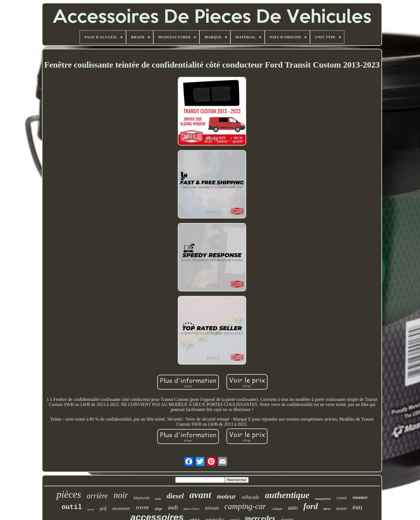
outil (72, 507)
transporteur (323, 499)
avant (200, 495)
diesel (175, 496)
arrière (97, 496)
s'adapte (277, 509)
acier (158, 499)
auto (293, 508)
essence (360, 497)
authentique (287, 495)
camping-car (245, 506)
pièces (69, 495)
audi (173, 507)
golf (103, 508)
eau (357, 507)
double (342, 509)
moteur (226, 496)
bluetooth (142, 498)
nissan (212, 508)
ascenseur (121, 508)
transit (342, 498)
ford (311, 506)
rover (142, 507)
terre (327, 509)
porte (91, 509)
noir (121, 495)
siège (159, 509)
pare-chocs (192, 509)
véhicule (250, 497)
